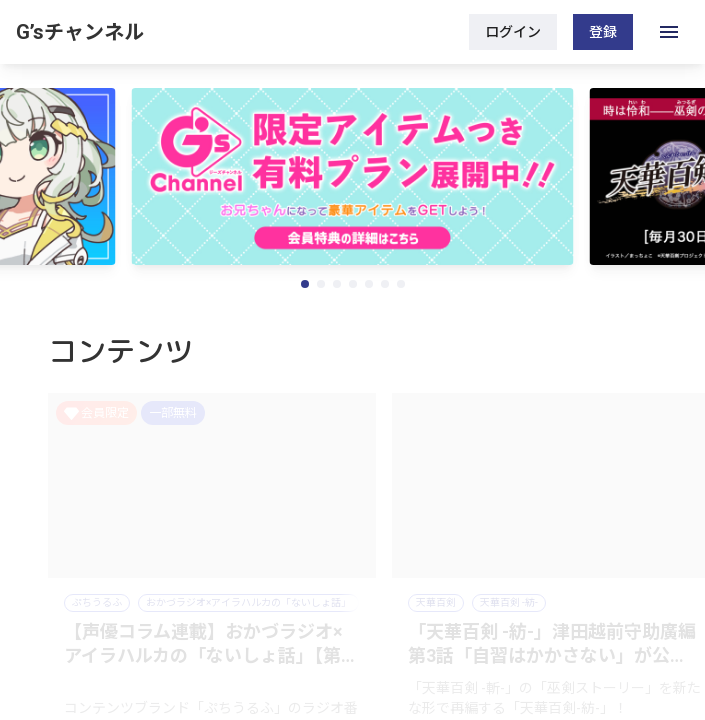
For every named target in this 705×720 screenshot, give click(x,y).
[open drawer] (669, 32)
